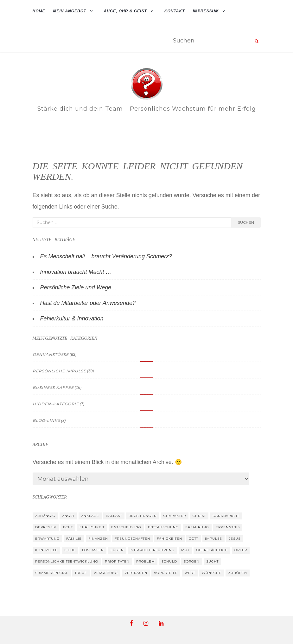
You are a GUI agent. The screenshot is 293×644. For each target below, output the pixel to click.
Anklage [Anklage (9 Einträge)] (90, 516)
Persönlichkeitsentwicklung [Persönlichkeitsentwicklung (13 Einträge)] (67, 561)
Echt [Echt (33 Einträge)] (68, 527)
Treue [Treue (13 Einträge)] (81, 573)
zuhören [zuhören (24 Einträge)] (238, 573)
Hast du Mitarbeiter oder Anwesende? (88, 303)
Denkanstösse (51, 354)
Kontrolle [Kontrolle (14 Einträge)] (46, 550)
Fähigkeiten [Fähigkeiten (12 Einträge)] (169, 539)
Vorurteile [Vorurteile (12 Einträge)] (166, 573)
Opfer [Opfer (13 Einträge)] (241, 550)
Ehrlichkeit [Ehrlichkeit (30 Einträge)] (92, 527)
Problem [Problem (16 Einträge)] (146, 561)
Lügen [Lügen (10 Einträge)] (117, 550)
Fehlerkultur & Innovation (72, 319)
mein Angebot (70, 11)
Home (39, 11)
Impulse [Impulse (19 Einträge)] (213, 539)
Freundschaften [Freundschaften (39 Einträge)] (132, 539)
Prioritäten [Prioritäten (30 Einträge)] (117, 561)
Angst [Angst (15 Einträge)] (68, 516)
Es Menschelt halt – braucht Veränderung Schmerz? (106, 256)
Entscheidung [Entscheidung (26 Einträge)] (126, 527)
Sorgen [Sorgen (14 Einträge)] (192, 561)
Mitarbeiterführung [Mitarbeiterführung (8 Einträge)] (153, 550)
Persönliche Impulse (59, 371)
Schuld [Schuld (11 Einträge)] (169, 561)
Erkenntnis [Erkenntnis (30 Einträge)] (228, 527)
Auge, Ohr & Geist (125, 11)
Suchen (246, 222)
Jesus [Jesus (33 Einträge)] (235, 539)
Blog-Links (46, 420)
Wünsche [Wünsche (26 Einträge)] (212, 573)
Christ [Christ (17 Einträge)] (199, 516)
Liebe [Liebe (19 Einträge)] (70, 550)
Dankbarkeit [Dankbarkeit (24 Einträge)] (226, 516)
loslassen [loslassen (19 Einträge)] (93, 550)
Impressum (206, 11)
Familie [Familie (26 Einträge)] (74, 539)
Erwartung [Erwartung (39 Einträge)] (47, 539)
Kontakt (175, 11)
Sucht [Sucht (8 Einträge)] (212, 561)
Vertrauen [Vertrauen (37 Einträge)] (136, 573)
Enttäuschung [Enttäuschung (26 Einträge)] (163, 527)
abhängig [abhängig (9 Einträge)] (45, 516)
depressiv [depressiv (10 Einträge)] (46, 527)
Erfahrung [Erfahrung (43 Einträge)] (197, 527)
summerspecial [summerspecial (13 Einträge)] (52, 573)
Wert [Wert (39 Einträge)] (190, 573)
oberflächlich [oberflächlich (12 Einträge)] (212, 550)
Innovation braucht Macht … (76, 272)
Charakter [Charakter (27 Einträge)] (175, 516)
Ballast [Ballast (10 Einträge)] (114, 516)
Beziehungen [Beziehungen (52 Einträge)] (143, 516)
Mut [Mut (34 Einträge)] (185, 550)
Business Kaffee (53, 387)
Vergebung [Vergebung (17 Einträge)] (106, 573)
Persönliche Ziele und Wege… (79, 287)
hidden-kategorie (56, 404)
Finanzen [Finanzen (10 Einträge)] (98, 539)
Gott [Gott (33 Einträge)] (194, 539)
